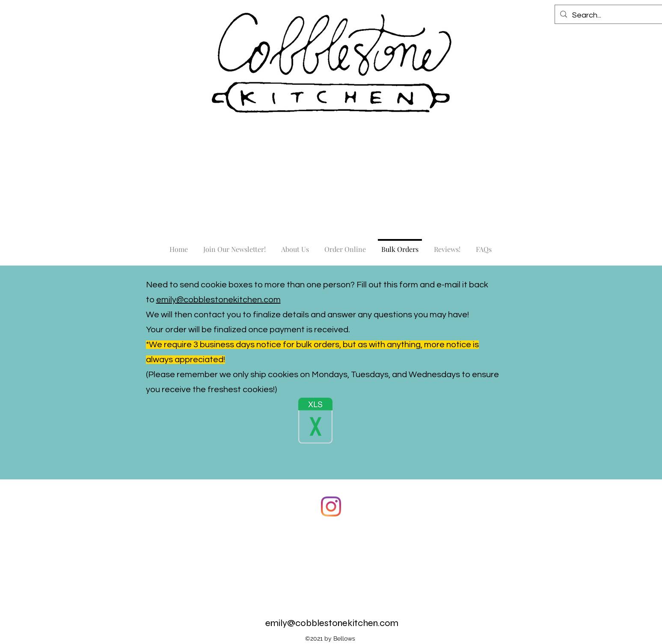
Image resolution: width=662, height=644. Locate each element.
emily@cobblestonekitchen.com (218, 300)
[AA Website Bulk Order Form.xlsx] (315, 422)
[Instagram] (331, 507)
